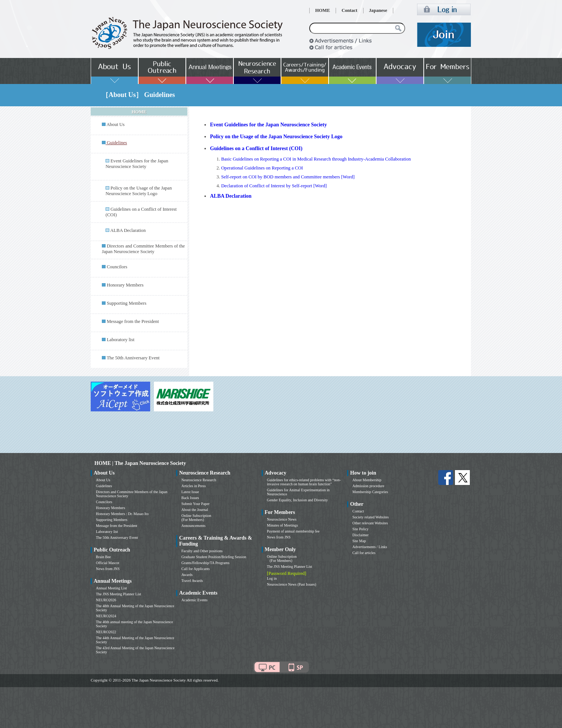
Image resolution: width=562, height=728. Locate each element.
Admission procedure (368, 486)
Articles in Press (194, 486)
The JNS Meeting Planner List (119, 594)
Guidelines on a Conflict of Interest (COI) (256, 148)
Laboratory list (121, 340)
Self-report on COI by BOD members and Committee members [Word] (288, 177)
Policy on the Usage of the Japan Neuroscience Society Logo (139, 191)
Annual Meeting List (111, 588)
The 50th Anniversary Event (133, 358)
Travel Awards (192, 581)
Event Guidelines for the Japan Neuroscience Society (137, 164)
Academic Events (194, 600)
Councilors (117, 267)
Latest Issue (190, 492)
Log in (272, 578)
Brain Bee (103, 557)
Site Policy (361, 529)
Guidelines (104, 486)
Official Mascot (108, 563)
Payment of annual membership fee (293, 531)
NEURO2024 (106, 616)
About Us (115, 124)
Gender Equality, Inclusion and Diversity (297, 500)
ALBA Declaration (128, 230)
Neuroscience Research (199, 480)
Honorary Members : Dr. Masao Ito (122, 514)
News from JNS (108, 569)
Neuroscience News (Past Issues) (291, 584)
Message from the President (133, 321)
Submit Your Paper (196, 504)
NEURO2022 (106, 632)
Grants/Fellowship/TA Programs (205, 563)
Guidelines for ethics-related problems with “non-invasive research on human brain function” (304, 482)
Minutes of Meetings (282, 525)
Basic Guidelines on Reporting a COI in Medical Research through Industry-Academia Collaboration (316, 159)
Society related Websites (371, 517)
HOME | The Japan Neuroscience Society (140, 463)
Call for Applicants (196, 569)
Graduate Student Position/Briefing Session (214, 557)
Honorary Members (125, 285)
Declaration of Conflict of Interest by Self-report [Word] (274, 186)
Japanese (378, 10)
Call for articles (364, 553)
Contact (350, 10)
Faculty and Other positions (202, 551)
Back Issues (190, 498)
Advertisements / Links (370, 547)
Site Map (359, 541)
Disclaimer (361, 535)
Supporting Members (127, 303)
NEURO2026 (106, 600)
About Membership (367, 480)
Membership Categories (370, 492)
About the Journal (195, 510)
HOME (323, 10)
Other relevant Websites (370, 523)
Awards (187, 575)
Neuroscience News (282, 519)
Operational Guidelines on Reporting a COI (262, 168)
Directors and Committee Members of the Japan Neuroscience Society (143, 249)
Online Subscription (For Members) (196, 518)
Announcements (193, 526)
